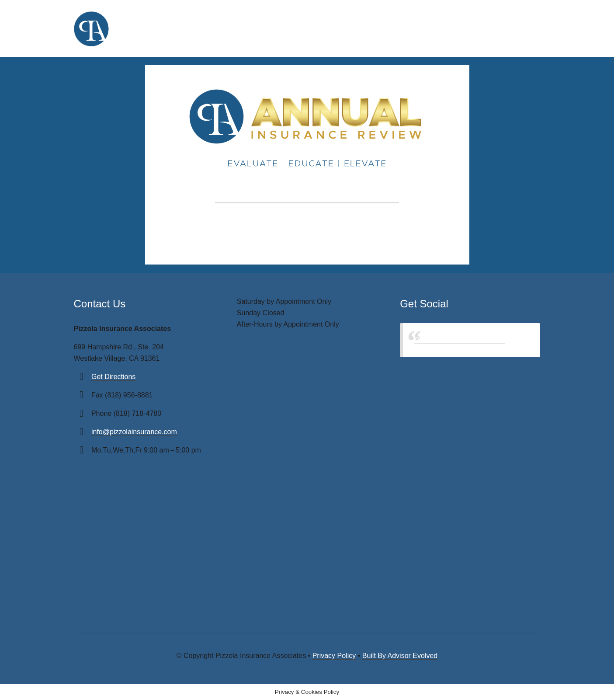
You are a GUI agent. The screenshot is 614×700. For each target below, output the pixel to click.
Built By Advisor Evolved (400, 656)
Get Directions (113, 377)
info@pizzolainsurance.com (134, 432)
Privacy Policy (334, 656)
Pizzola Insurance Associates (460, 340)
